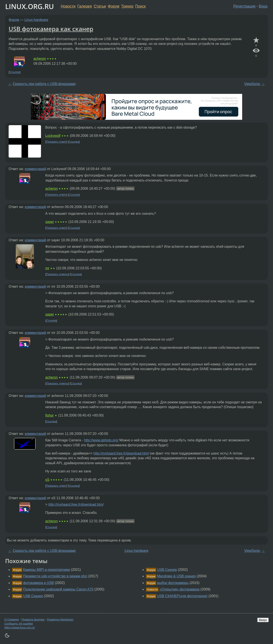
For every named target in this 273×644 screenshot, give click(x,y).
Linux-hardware (36, 20)
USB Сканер (33, 596)
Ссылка (15, 72)
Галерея (85, 6)
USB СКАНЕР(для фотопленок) (182, 596)
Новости (68, 6)
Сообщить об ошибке (19, 624)
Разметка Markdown (60, 620)
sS (47, 480)
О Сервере (12, 620)
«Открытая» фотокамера (179, 589)
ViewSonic (252, 84)
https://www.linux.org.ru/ (20, 627)
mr (47, 268)
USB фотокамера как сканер (51, 29)
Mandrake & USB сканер (177, 576)
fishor (49, 415)
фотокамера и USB (38, 583)
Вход (263, 6)
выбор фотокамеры (173, 583)
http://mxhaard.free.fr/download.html (121, 453)
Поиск (140, 6)
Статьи (100, 6)
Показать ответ (56, 142)
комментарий (35, 169)
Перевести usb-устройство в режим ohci (55, 576)
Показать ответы (57, 274)
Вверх (263, 620)
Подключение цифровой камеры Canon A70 (58, 589)
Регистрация (244, 6)
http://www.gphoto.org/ (101, 440)
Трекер (127, 6)
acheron (40, 59)
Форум (114, 6)
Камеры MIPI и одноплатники (46, 570)
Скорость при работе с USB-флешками (44, 84)
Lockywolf (53, 136)
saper (50, 222)
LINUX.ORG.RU (30, 6)
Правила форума (33, 620)
